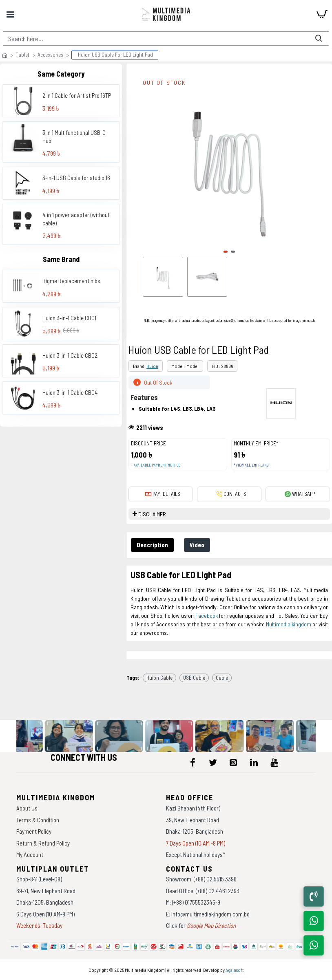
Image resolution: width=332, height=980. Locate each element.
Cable (222, 678)
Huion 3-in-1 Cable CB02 (70, 355)
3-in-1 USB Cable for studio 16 (76, 178)
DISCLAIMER (152, 514)
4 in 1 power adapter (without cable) (76, 219)
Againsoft (235, 970)
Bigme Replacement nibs (71, 281)
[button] (226, 252)
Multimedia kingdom (289, 624)
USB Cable (194, 678)
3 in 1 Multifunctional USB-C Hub (74, 137)
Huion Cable (159, 678)
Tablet (22, 55)
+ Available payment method (156, 465)
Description (152, 545)
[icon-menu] (193, 762)
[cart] (322, 14)
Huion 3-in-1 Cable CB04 (70, 392)
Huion (152, 366)
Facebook (207, 616)
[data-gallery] (71, 736)
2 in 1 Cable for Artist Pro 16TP (77, 95)
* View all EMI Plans (251, 465)
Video (197, 545)
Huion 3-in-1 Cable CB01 (69, 318)
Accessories (50, 55)
